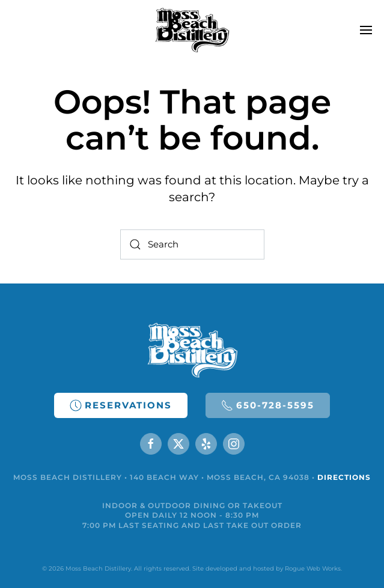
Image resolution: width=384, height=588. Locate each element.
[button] (366, 30)
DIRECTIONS (344, 477)
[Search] (192, 244)
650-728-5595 (268, 405)
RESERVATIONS (121, 405)
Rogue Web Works (313, 568)
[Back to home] (192, 30)
